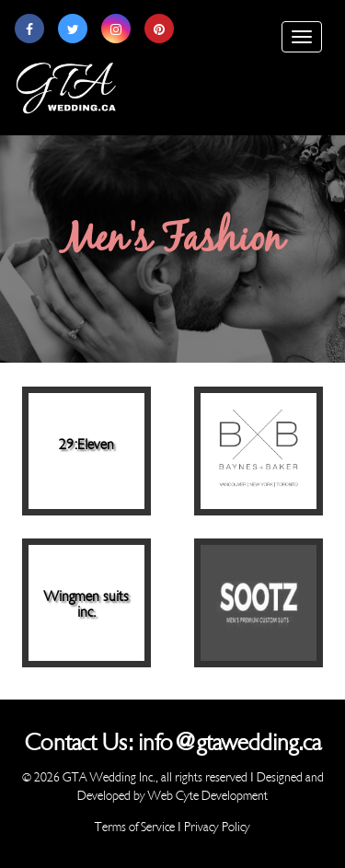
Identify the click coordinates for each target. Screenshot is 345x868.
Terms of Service (135, 827)
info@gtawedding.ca (230, 743)
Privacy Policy (217, 827)
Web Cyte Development (208, 796)
